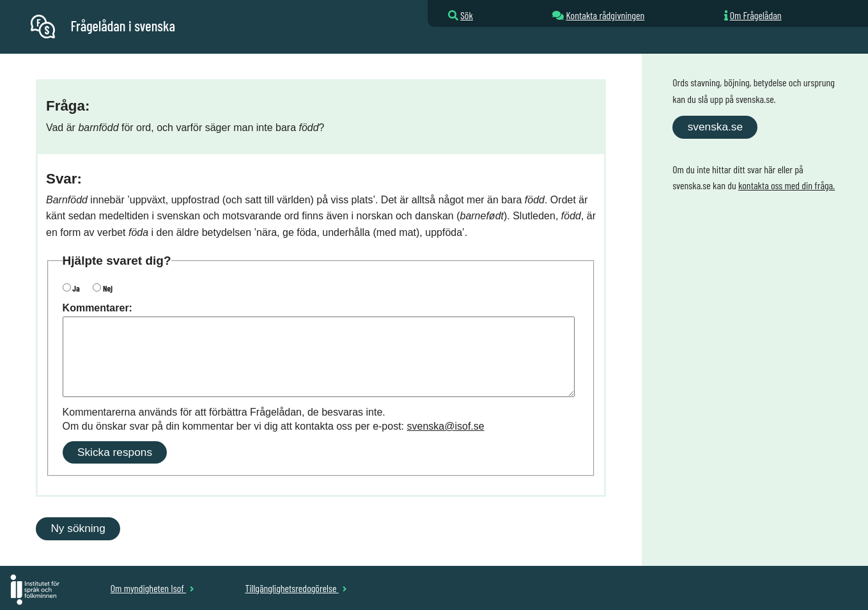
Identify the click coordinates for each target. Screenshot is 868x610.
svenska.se (715, 127)
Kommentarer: (97, 308)
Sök (467, 15)
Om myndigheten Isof (152, 588)
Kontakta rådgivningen (605, 15)
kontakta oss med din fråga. (787, 185)
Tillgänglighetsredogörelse (296, 588)
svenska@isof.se (446, 426)
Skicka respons (115, 452)
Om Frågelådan (756, 15)
